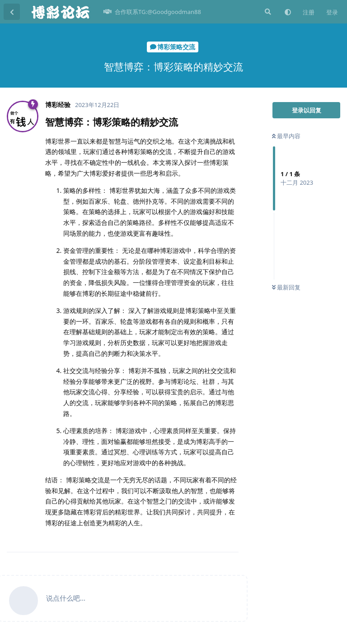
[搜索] (267, 12)
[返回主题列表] (12, 12)
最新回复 (286, 287)
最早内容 (286, 136)
